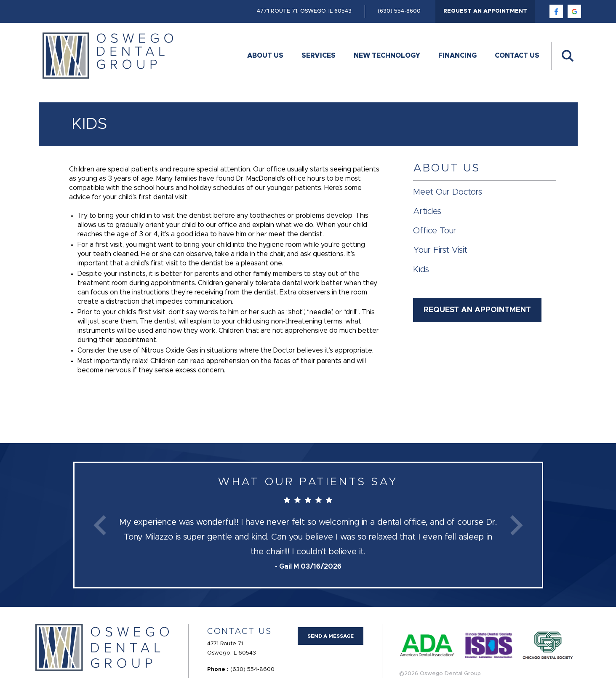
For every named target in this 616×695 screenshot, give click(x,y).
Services (319, 56)
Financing (457, 56)
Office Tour (435, 231)
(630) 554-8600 (399, 11)
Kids (421, 270)
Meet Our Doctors (448, 192)
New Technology (387, 56)
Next (517, 525)
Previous (100, 525)
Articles (427, 211)
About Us (265, 56)
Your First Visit (440, 250)
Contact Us (517, 56)
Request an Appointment (485, 11)
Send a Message (331, 636)
